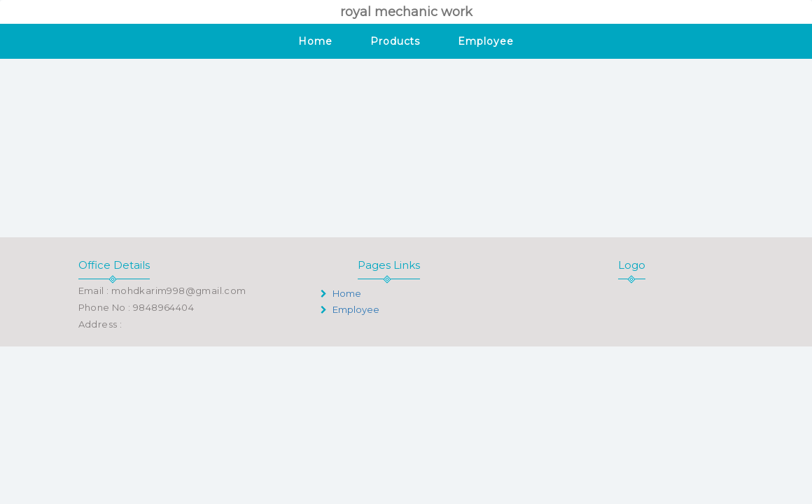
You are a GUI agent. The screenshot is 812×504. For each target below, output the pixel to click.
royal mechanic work (406, 12)
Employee (485, 41)
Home (315, 41)
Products (395, 41)
